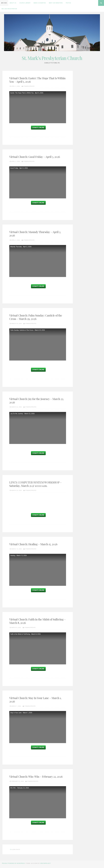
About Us (13, 3)
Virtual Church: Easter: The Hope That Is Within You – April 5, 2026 (37, 80)
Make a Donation (40, 3)
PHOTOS (68, 3)
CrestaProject (45, 863)
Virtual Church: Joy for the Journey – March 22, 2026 (37, 401)
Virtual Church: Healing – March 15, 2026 (33, 544)
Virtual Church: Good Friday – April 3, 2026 (35, 157)
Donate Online (38, 128)
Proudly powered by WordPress (13, 863)
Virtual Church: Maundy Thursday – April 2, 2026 (35, 234)
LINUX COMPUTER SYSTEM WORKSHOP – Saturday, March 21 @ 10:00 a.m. (35, 484)
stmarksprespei (29, 86)
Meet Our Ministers (56, 3)
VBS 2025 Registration (9, 9)
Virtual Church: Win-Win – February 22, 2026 (36, 777)
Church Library (25, 3)
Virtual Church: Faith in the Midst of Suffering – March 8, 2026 (37, 621)
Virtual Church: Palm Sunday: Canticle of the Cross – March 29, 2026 (36, 317)
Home (4, 3)
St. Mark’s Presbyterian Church (52, 58)
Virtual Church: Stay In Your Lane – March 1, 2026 (35, 700)
